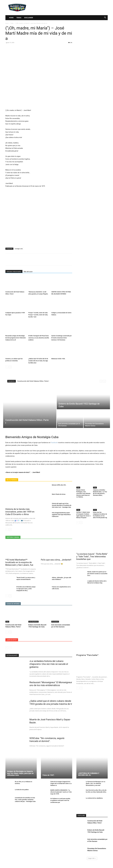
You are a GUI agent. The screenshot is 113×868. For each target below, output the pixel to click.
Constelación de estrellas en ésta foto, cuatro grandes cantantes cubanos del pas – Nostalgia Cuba (25, 803)
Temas (19, 18)
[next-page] (10, 367)
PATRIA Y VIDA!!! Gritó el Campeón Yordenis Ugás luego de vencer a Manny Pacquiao (83, 515)
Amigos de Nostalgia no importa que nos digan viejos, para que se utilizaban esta (20, 776)
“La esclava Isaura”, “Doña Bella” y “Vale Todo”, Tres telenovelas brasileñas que (92, 557)
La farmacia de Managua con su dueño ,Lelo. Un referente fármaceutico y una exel (96, 787)
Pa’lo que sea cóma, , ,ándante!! (56, 560)
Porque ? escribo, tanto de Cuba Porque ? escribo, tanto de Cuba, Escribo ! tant (38, 315)
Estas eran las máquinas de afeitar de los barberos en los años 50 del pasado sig (100, 515)
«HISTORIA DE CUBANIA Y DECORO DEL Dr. (89, 777)
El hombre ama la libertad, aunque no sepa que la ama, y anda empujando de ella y (26, 589)
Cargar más (92, 861)
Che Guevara (55, 622)
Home (11, 18)
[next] (104, 381)
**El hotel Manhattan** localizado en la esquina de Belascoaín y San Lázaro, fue (19, 562)
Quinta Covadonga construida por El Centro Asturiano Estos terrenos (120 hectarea (61, 338)
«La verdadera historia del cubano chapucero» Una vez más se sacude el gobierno (49, 664)
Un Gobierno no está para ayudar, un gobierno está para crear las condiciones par (60, 803)
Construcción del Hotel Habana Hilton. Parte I (33, 381)
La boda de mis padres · (22, 793)
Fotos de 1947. (49, 778)
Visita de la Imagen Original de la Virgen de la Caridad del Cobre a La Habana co (61, 787)
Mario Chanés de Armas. (59, 494)
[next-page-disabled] (10, 648)
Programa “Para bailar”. (88, 655)
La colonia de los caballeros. (94, 801)
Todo (12, 23)
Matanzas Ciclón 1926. (58, 359)
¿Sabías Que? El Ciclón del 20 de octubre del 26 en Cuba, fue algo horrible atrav (38, 361)
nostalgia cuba (19, 249)
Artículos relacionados (14, 272)
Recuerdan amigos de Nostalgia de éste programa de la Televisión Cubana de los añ (16, 338)
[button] (105, 18)
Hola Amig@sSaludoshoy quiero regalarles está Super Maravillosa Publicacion (61, 515)
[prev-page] (7, 367)
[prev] (101, 381)
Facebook (54, 443)
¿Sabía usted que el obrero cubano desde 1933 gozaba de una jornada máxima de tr (50, 707)
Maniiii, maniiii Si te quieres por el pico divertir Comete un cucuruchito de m (97, 574)
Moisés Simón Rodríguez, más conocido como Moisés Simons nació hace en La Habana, (83, 493)
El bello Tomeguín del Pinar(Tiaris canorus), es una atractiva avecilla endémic (39, 338)
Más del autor (28, 272)
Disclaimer (29, 18)
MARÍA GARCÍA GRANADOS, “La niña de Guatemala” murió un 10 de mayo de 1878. (61, 795)
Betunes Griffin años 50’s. (59, 485)
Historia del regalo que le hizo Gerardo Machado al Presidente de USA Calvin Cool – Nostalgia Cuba (62, 505)
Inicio (7, 23)
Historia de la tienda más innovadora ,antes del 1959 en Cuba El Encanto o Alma (20, 512)
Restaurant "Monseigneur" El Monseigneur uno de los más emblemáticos (44, 685)
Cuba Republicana (34, 622)
